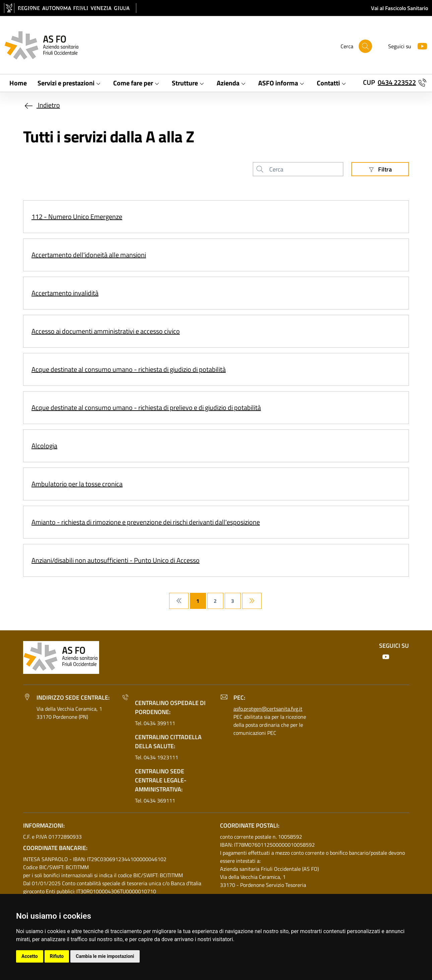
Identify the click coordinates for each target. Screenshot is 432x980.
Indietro (42, 105)
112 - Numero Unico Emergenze (77, 217)
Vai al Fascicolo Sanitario (400, 8)
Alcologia (44, 446)
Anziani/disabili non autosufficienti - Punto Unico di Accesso (116, 560)
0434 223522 (397, 82)
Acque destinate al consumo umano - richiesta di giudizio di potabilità (129, 369)
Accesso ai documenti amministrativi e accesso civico (106, 331)
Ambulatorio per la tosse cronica (77, 484)
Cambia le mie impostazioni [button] (105, 956)
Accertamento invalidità (65, 293)
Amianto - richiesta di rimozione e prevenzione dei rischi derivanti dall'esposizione (146, 522)
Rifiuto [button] (57, 956)
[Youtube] (420, 45)
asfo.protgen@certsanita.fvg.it (268, 709)
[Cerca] (365, 46)
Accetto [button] (30, 956)
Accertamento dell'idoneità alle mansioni (89, 255)
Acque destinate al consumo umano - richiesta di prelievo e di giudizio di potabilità (146, 407)
